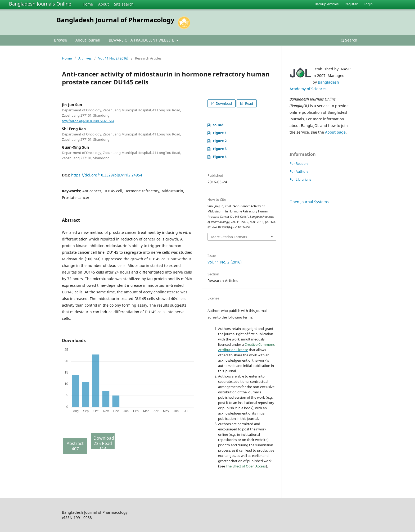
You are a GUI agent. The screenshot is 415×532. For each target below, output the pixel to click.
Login (368, 4)
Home (88, 4)
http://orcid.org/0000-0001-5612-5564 (88, 121)
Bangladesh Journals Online (40, 4)
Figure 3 (220, 149)
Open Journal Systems (309, 202)
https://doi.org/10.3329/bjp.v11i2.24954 (107, 175)
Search (349, 40)
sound (218, 125)
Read (249, 103)
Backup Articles (327, 4)
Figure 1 (220, 133)
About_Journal (88, 40)
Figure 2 (220, 141)
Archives (85, 58)
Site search (124, 4)
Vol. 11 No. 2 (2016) (113, 58)
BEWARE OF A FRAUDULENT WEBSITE (142, 40)
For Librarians (300, 179)
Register (351, 4)
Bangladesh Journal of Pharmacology (116, 20)
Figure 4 (220, 157)
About (103, 4)
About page (335, 132)
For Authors (299, 171)
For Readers (299, 163)
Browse (60, 40)
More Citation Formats (229, 237)
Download (223, 103)
